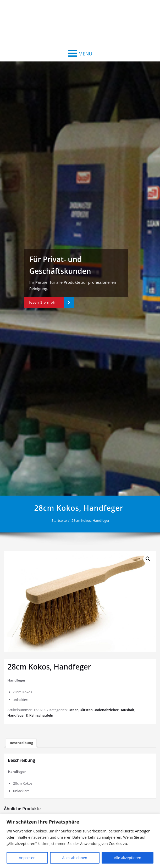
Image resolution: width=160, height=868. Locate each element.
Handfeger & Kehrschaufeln (31, 715)
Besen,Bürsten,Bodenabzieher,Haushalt (102, 710)
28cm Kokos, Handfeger (92, 520)
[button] (85, 54)
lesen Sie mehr (43, 302)
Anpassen (27, 858)
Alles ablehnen (75, 858)
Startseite (61, 520)
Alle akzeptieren (128, 858)
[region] (80, 841)
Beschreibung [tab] (21, 743)
